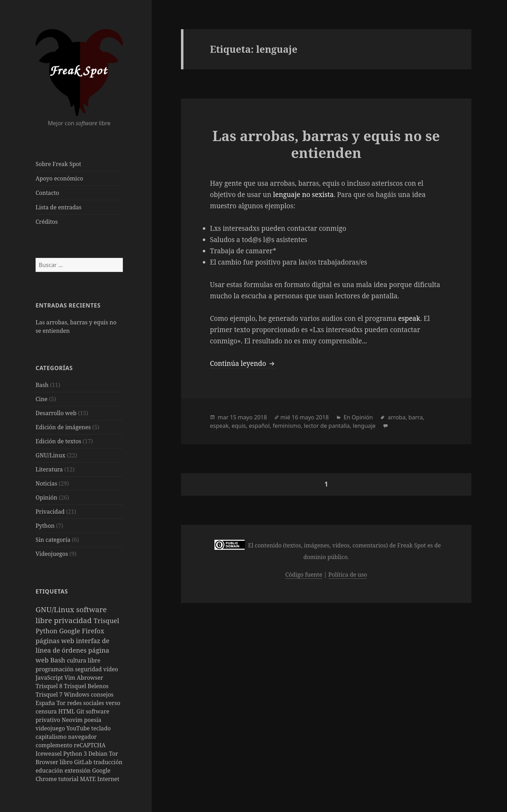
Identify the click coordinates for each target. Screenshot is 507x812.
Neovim (73, 720)
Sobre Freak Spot (58, 164)
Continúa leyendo (243, 363)
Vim (71, 678)
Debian (99, 754)
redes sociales (86, 703)
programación (55, 669)
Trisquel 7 (50, 694)
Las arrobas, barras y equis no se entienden (326, 144)
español (259, 426)
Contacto (47, 193)
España (46, 703)
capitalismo (52, 737)
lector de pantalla (327, 426)
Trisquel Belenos (86, 686)
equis (239, 426)
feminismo (287, 426)
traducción (108, 762)
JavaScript (50, 678)
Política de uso (348, 575)
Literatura (49, 469)
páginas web (56, 640)
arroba (396, 417)
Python (45, 526)
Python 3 (76, 754)
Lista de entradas (58, 207)
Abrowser (90, 678)
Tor (62, 703)
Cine (42, 399)
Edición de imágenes (63, 427)
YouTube (79, 728)
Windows (77, 694)
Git (81, 711)
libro (67, 762)
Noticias (46, 483)
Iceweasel (49, 754)
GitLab (84, 762)
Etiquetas (52, 591)
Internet (108, 779)
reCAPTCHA (90, 745)
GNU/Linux (51, 455)
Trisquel (107, 620)
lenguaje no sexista (303, 195)
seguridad (89, 669)
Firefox (93, 631)
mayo (245, 417)
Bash (42, 385)
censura (47, 711)
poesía (93, 720)
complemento (55, 745)
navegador (82, 737)
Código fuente (304, 575)
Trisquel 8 (50, 686)
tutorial (69, 779)
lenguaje (364, 426)
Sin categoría (53, 540)
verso (113, 703)
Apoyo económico (59, 178)
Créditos (47, 222)
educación (50, 770)
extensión (78, 770)
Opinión (46, 497)
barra (416, 417)
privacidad (74, 620)
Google (71, 631)
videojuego (51, 728)
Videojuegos (52, 554)
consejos (102, 694)
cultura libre (84, 660)
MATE (89, 779)
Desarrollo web (56, 413)
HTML (68, 711)
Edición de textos (58, 441)
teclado (101, 728)
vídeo (111, 669)
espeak (409, 318)
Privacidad (50, 512)
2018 (260, 417)
